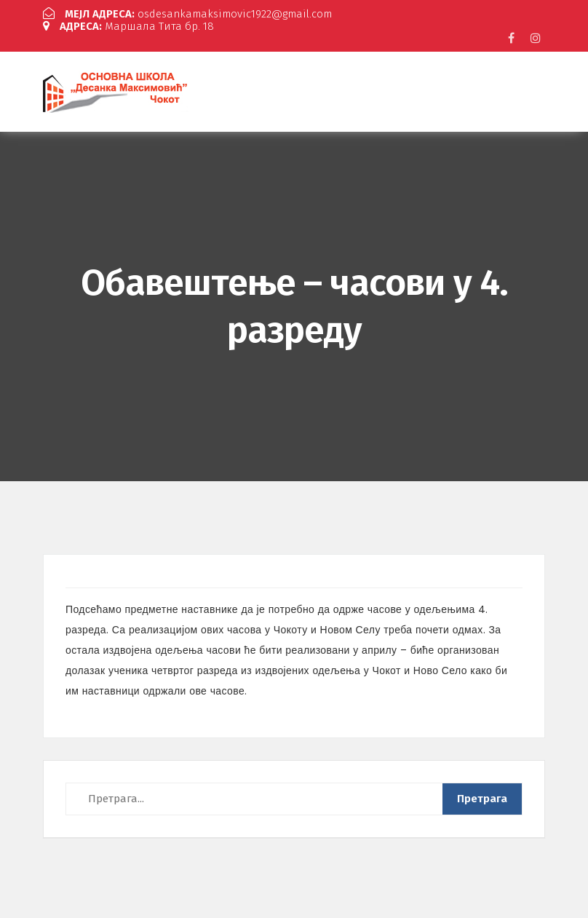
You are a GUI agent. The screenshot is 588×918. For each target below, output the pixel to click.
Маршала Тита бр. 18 (128, 26)
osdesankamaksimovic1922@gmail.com (187, 14)
